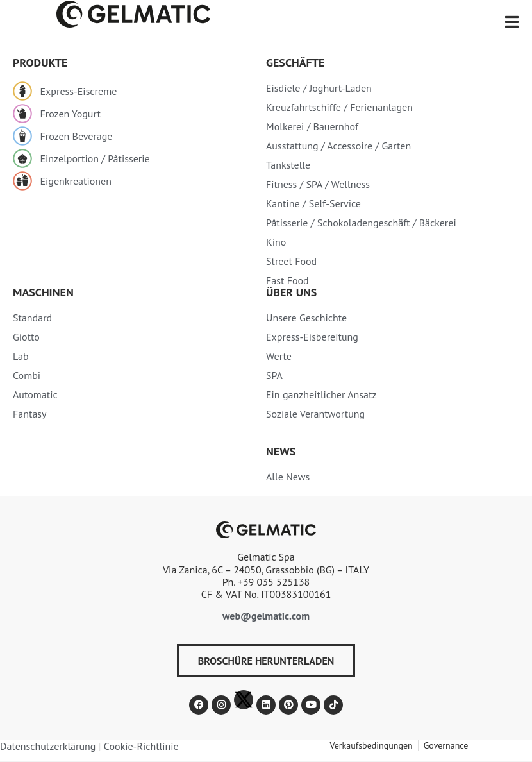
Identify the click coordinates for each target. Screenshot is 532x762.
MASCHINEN (43, 292)
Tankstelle (288, 165)
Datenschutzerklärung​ (48, 746)
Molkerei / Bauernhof (312, 126)
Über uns (291, 292)
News (281, 451)
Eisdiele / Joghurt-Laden (319, 88)
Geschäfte (295, 63)
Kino (276, 242)
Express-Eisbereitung (312, 337)
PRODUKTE (40, 63)
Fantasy (30, 414)
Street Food (291, 261)
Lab (21, 356)
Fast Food (287, 280)
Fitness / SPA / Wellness (318, 184)
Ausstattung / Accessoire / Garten (338, 146)
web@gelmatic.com (266, 616)
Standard (32, 317)
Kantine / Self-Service (313, 203)
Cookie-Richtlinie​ (141, 746)
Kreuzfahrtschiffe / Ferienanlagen (339, 107)
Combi (27, 375)
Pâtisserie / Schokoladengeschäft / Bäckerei (361, 223)
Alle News (288, 477)
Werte (279, 356)
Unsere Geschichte (306, 317)
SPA (274, 375)
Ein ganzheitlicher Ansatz (321, 394)
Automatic (35, 394)
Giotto (26, 337)
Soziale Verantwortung (315, 414)
